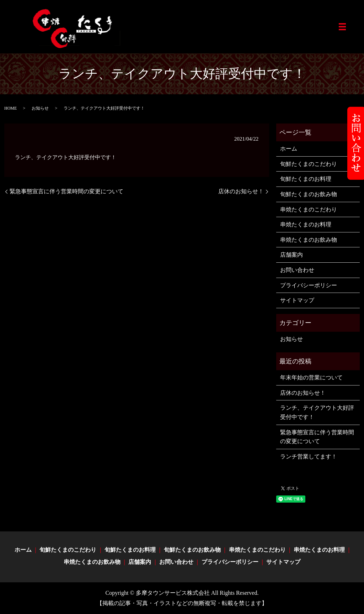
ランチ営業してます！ (309, 456)
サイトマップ (297, 300)
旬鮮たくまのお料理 (306, 179)
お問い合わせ (297, 270)
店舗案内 (291, 255)
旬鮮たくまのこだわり (309, 164)
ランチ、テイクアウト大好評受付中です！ (317, 412)
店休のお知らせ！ (241, 191)
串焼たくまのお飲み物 (309, 240)
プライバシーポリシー (309, 285)
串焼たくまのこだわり (309, 209)
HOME (10, 108)
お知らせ (40, 108)
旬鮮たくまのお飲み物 (309, 194)
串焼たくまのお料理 (306, 224)
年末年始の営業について (311, 377)
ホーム (289, 149)
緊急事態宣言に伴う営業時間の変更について (66, 191)
